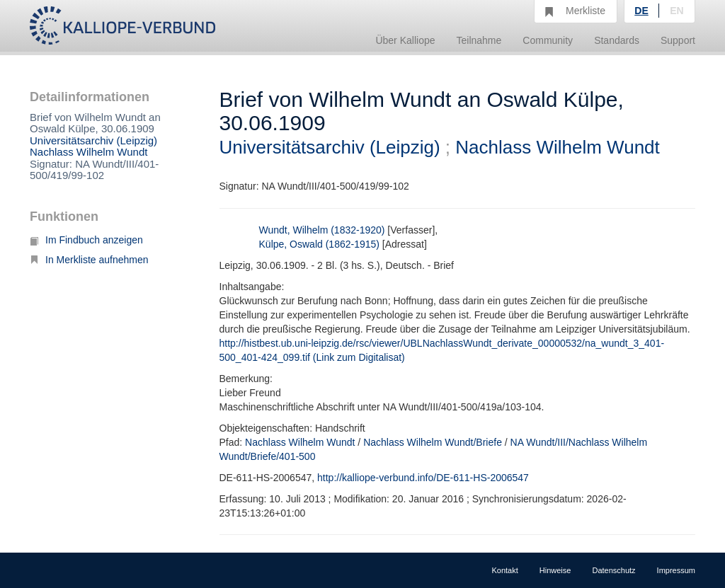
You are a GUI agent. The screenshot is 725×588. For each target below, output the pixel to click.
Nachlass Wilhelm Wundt (89, 152)
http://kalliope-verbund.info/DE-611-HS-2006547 (423, 478)
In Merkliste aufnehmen (89, 260)
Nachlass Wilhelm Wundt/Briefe (433, 442)
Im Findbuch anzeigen (86, 240)
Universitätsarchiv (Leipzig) (93, 140)
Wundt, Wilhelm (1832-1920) (322, 230)
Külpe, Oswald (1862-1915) (319, 244)
